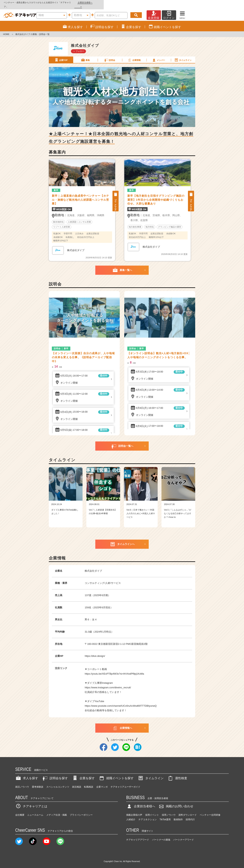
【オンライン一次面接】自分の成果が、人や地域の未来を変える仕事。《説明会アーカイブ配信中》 (83, 353)
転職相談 (89, 783)
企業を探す (83, 774)
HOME (6, 30)
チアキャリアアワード (138, 836)
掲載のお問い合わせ (176, 802)
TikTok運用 (165, 815)
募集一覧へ (122, 266)
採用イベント (152, 811)
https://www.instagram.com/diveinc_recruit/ (108, 683)
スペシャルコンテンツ (58, 783)
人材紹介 (131, 815)
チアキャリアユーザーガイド (125, 783)
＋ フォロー (79, 47)
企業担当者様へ (229, 2)
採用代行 (190, 815)
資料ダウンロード (188, 811)
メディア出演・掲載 (57, 811)
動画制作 (178, 815)
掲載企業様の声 (134, 811)
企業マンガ (102, 783)
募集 (85, 56)
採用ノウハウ (169, 811)
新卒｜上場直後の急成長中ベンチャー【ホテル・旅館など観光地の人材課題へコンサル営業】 (80, 196)
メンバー (158, 56)
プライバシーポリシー (81, 811)
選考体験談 (38, 783)
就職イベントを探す (116, 774)
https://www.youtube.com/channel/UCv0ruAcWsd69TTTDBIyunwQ (121, 702)
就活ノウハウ (22, 783)
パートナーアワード (184, 836)
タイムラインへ (122, 540)
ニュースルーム (35, 811)
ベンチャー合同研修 (210, 811)
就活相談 (77, 783)
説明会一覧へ (122, 442)
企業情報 (134, 56)
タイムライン (183, 56)
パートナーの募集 (161, 836)
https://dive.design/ (95, 652)
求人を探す (27, 774)
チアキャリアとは (31, 802)
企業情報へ (122, 724)
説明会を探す (55, 774)
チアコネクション (148, 815)
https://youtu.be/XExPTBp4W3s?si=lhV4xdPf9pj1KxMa (114, 670)
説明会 (110, 56)
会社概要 (20, 811)
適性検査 (177, 774)
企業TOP (61, 56)
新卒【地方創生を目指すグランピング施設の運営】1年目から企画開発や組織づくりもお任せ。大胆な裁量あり (156, 196)
